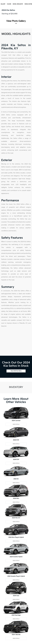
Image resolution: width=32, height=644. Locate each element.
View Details (16, 424)
